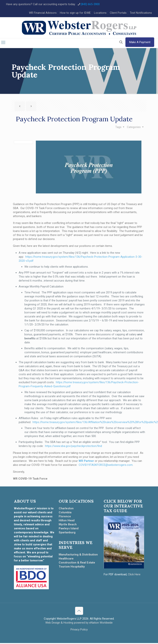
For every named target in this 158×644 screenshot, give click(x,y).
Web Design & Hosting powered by (67, 624)
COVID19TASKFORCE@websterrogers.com (106, 466)
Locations (100, 13)
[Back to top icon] (79, 612)
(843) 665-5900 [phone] (90, 4)
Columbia (65, 514)
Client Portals (118, 13)
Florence (65, 518)
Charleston (66, 510)
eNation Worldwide (101, 624)
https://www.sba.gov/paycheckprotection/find (73, 447)
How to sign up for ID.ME (75, 13)
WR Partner (86, 462)
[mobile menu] (3, 44)
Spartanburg (67, 534)
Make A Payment (140, 43)
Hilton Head (67, 522)
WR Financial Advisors (43, 13)
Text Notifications (141, 13)
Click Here (134, 576)
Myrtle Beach (68, 526)
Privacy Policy (79, 630)
